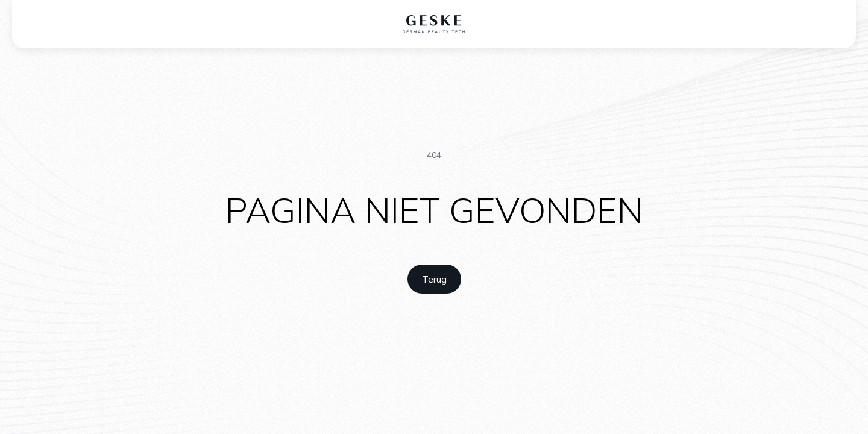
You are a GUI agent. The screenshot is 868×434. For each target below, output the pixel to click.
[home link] (434, 279)
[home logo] (434, 24)
